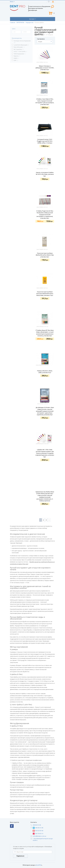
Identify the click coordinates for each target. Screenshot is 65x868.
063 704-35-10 (39, 834)
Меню (12, 2)
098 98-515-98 (37, 825)
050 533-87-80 (39, 831)
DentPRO (39, 865)
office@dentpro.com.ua (39, 836)
